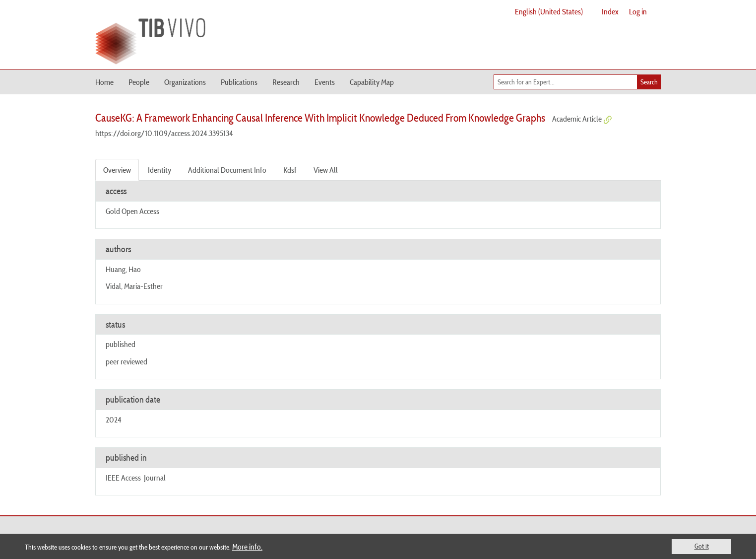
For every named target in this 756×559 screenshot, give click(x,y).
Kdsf (290, 170)
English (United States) (549, 11)
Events (325, 82)
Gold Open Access (132, 211)
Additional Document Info (227, 170)
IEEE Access (123, 478)
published (121, 344)
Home (104, 82)
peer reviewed (126, 361)
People (139, 82)
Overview (117, 170)
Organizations (185, 82)
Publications (239, 82)
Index (610, 11)
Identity (159, 170)
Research (286, 82)
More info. (247, 547)
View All (326, 170)
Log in (638, 11)
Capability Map (372, 82)
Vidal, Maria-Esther (134, 286)
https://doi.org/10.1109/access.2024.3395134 (164, 133)
